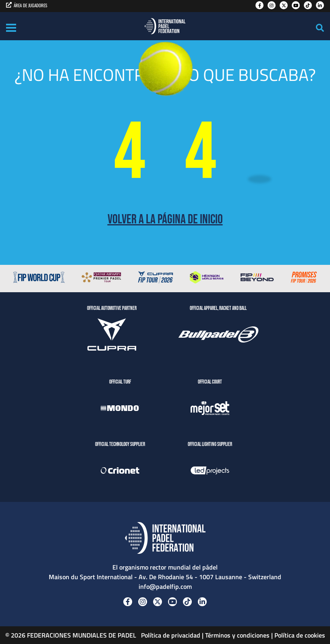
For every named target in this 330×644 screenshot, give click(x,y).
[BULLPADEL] (218, 336)
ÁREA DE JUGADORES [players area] (27, 5)
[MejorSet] (210, 409)
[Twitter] (284, 5)
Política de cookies (300, 635)
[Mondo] (120, 409)
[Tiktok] (308, 5)
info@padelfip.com (165, 586)
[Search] (320, 28)
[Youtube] (296, 5)
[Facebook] (259, 5)
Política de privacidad (170, 635)
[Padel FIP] (165, 26)
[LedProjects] (210, 472)
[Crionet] (120, 472)
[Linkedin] (320, 5)
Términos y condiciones (237, 635)
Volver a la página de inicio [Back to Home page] (165, 220)
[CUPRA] (112, 336)
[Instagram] (272, 5)
